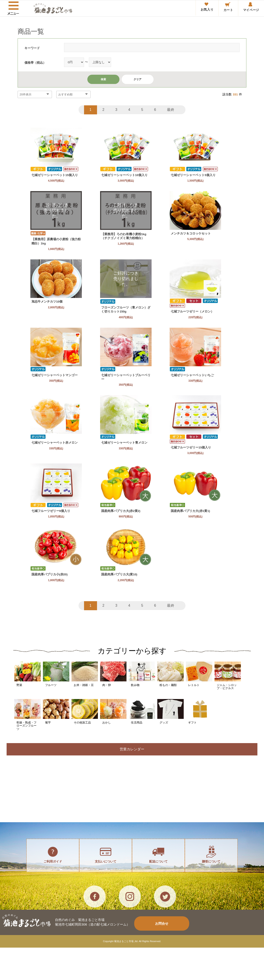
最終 (172, 110)
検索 (103, 79)
